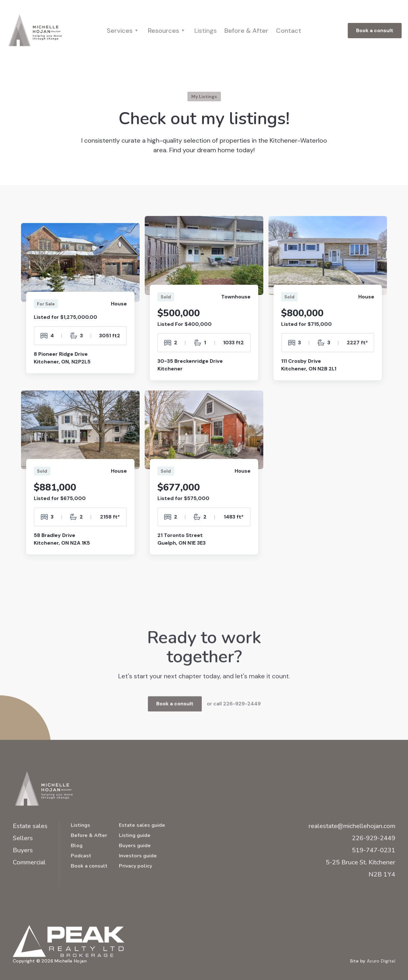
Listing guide (135, 835)
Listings (206, 31)
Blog (77, 846)
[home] (35, 31)
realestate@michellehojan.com (352, 826)
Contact (289, 31)
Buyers (23, 850)
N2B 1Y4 (382, 874)
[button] (124, 31)
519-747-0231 (374, 850)
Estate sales (30, 826)
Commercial (29, 862)
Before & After (246, 31)
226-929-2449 (374, 838)
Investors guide (138, 856)
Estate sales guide (142, 825)
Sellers (23, 838)
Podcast (81, 856)
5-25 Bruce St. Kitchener (361, 862)
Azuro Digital (381, 961)
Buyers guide (135, 846)
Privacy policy (135, 866)
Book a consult (375, 30)
